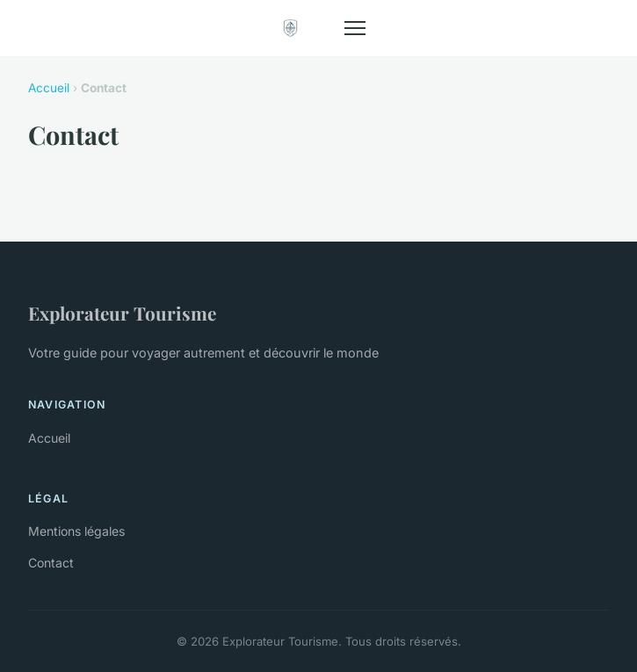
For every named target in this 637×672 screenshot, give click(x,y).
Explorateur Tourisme (122, 313)
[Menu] (355, 28)
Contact (51, 563)
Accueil (49, 88)
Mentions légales (76, 531)
